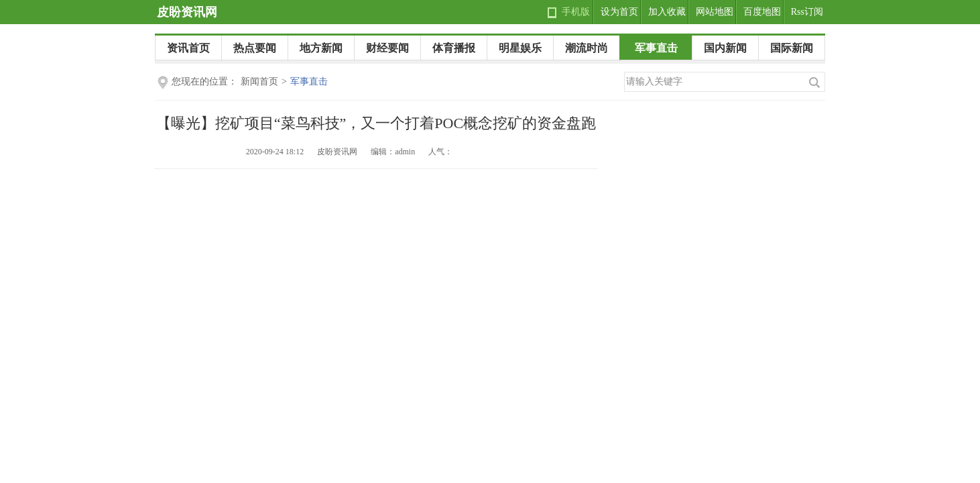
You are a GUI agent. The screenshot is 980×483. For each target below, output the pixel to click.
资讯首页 (188, 48)
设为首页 (619, 12)
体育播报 (454, 48)
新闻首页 (259, 82)
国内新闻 (725, 48)
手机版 (576, 12)
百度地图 (762, 12)
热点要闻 (255, 48)
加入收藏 (667, 12)
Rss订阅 (807, 12)
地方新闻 (321, 48)
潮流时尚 (587, 48)
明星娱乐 (520, 48)
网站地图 (715, 12)
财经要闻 (387, 48)
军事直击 (656, 48)
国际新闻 (792, 48)
